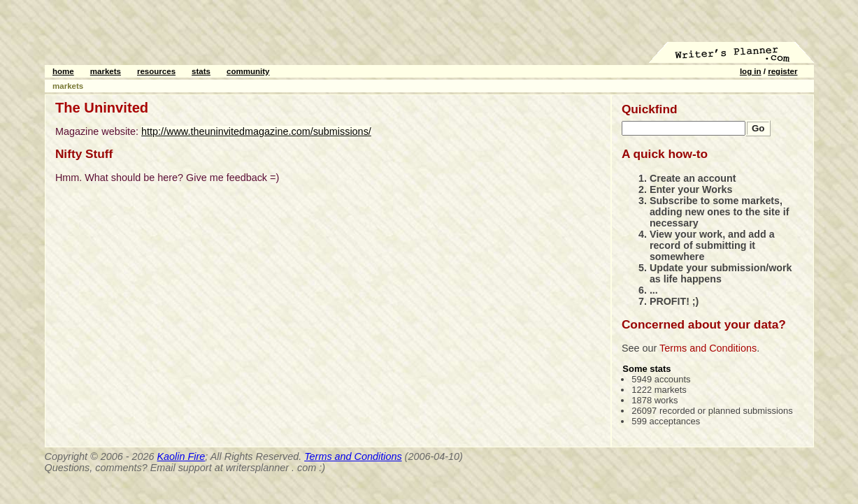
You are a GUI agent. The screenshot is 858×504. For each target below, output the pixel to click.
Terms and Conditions (708, 348)
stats (201, 71)
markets (106, 71)
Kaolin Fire (181, 456)
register (782, 71)
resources (156, 71)
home (63, 71)
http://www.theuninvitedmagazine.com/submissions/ (256, 131)
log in (751, 71)
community (248, 71)
